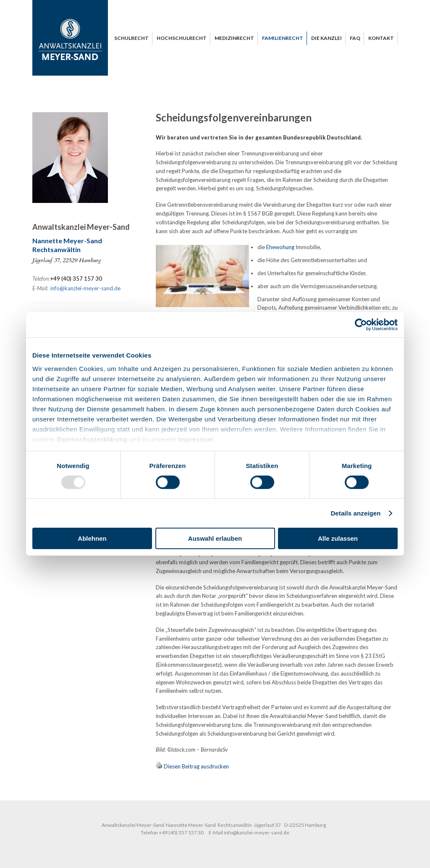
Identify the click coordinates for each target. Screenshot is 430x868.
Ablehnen (92, 538)
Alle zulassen (338, 538)
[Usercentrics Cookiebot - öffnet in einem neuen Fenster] (361, 325)
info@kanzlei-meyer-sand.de (85, 288)
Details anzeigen (355, 513)
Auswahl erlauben (215, 538)
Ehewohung (280, 247)
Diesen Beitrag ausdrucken (196, 766)
